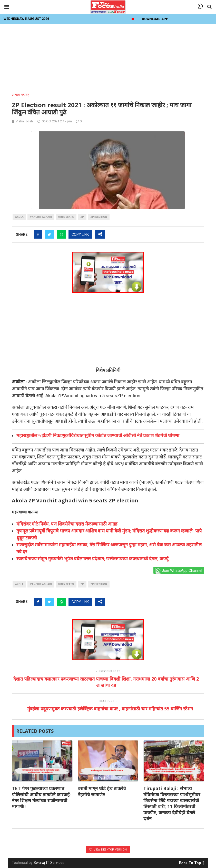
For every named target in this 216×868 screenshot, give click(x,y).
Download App (155, 19)
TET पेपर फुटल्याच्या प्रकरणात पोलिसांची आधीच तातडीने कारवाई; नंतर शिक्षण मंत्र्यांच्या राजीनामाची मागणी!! (41, 797)
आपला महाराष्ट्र (21, 95)
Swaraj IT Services (49, 863)
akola (19, 217)
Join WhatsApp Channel (179, 571)
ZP (82, 217)
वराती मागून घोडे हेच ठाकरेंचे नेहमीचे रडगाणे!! (102, 791)
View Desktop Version (108, 850)
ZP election (99, 217)
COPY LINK (80, 234)
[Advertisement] (108, 57)
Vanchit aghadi (41, 217)
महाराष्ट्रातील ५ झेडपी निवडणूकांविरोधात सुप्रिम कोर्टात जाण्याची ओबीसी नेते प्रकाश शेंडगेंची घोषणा (98, 435)
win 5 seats (66, 217)
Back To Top (192, 862)
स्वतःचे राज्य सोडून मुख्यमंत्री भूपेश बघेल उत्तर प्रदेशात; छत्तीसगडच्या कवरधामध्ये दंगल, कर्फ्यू (92, 559)
